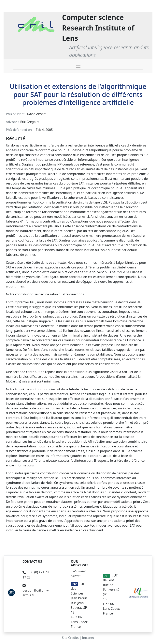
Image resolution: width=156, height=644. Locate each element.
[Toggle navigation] (78, 66)
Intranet (88, 638)
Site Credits (70, 638)
